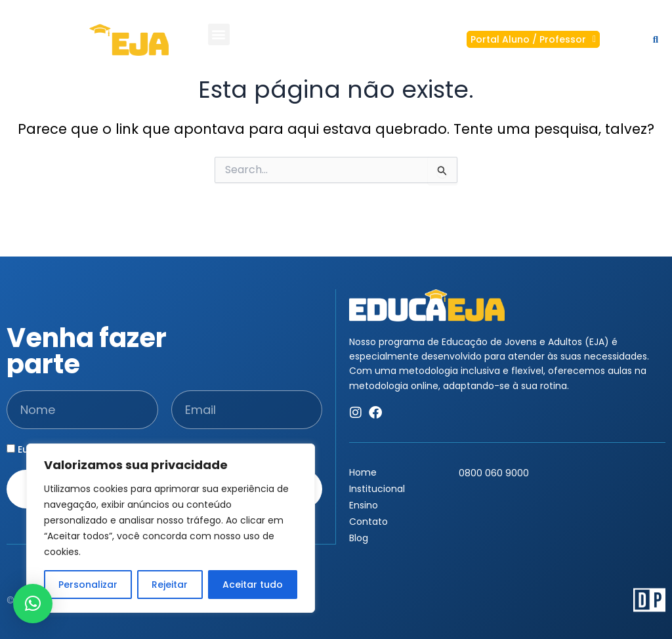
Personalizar (88, 585)
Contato (372, 522)
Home (363, 472)
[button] (219, 32)
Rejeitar (170, 585)
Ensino (367, 505)
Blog (359, 538)
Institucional (377, 489)
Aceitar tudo (253, 585)
